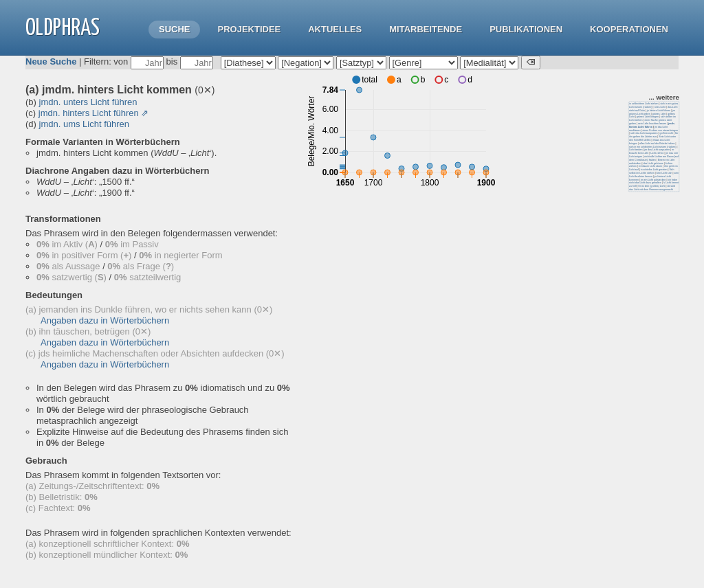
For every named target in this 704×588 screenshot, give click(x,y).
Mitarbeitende (426, 29)
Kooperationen (629, 29)
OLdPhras (63, 29)
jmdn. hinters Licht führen (89, 113)
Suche (175, 29)
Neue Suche (51, 61)
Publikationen (526, 29)
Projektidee (249, 29)
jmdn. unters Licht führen (88, 102)
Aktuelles (335, 29)
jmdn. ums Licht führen (85, 124)
